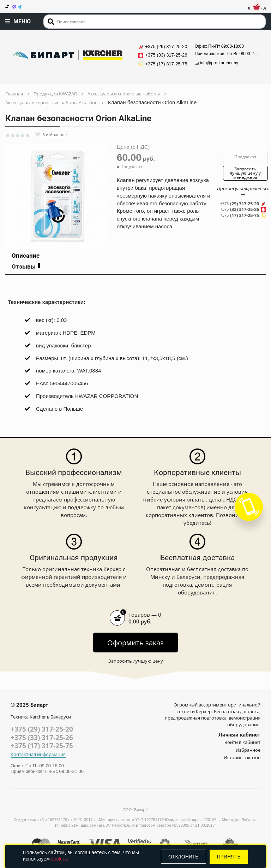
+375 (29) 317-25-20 (42, 729)
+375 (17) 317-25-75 (42, 746)
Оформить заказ (135, 643)
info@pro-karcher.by (216, 63)
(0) (257, 8)
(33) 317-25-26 (243, 210)
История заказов (242, 757)
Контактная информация (38, 755)
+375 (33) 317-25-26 (42, 738)
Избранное (248, 750)
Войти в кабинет (242, 742)
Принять (229, 857)
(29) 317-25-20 (243, 204)
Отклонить (183, 857)
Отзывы (26, 266)
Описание (26, 256)
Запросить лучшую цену (136, 661)
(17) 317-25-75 (243, 215)
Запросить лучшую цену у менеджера (245, 173)
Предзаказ (245, 157)
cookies (59, 859)
